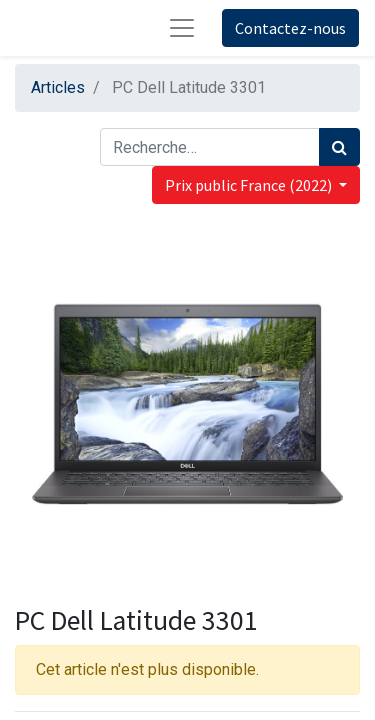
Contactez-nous (290, 28)
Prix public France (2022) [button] (250, 185)
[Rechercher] (339, 147)
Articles (58, 87)
